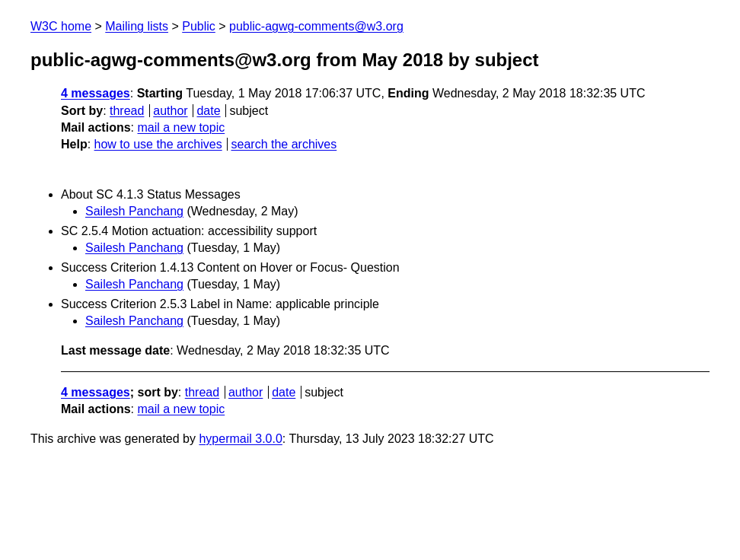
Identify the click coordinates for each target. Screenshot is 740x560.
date (208, 111)
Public (199, 26)
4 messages (96, 93)
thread (127, 111)
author (170, 111)
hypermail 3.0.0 (240, 439)
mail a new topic (181, 127)
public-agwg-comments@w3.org (316, 26)
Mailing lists (137, 26)
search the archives (284, 144)
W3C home (61, 26)
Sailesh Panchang (134, 211)
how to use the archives (158, 144)
